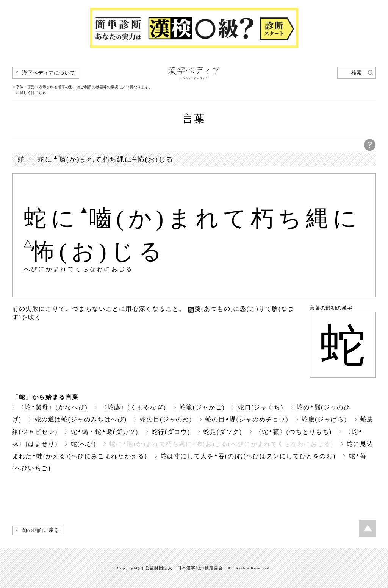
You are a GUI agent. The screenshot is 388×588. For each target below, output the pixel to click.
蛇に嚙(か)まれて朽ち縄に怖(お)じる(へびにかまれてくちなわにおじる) (221, 444)
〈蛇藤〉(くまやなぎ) (133, 407)
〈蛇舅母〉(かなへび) (53, 407)
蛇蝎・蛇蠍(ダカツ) (105, 432)
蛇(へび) (84, 444)
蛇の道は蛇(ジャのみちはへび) (81, 419)
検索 (357, 73)
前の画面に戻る (41, 530)
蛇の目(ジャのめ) (166, 419)
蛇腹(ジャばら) (324, 419)
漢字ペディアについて (48, 73)
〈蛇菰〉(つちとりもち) (294, 432)
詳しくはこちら (33, 93)
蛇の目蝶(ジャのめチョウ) (247, 419)
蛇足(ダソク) (223, 432)
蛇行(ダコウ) (171, 432)
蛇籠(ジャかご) (202, 407)
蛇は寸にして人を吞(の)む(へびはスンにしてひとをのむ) (248, 456)
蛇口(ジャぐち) (261, 407)
